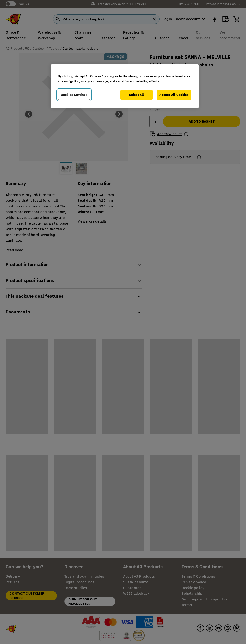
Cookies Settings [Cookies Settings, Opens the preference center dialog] (74, 95)
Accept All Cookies (174, 95)
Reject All (137, 95)
